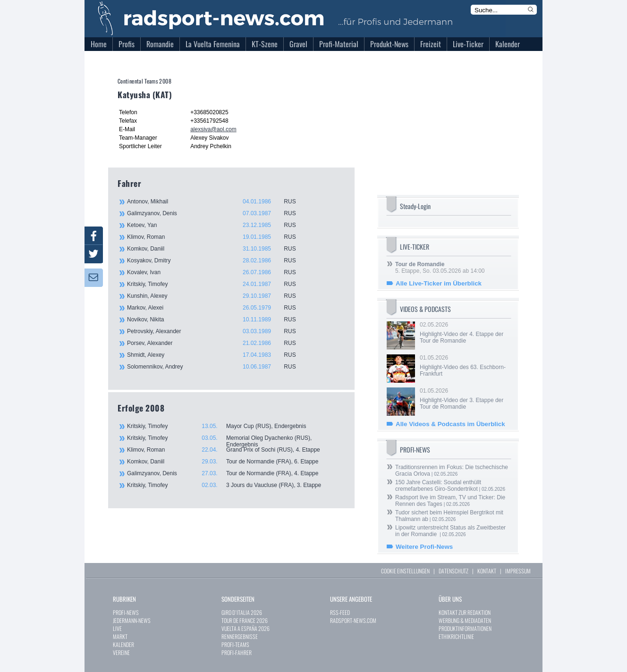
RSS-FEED (340, 612)
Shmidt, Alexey (217, 355)
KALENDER (123, 644)
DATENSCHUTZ (453, 571)
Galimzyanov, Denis (217, 213)
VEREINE (121, 652)
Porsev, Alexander (217, 343)
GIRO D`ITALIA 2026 (242, 612)
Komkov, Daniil (217, 249)
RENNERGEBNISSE (240, 636)
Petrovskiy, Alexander (217, 331)
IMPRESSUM (518, 571)
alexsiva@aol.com (213, 129)
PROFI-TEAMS (235, 644)
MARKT (120, 636)
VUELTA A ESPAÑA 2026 (246, 628)
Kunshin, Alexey (217, 296)
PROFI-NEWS (126, 612)
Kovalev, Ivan (217, 272)
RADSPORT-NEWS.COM (353, 620)
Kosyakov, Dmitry (217, 260)
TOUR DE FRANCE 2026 (245, 620)
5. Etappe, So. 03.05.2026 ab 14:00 (440, 268)
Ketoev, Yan (217, 225)
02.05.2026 (465, 333)
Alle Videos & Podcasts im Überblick (450, 424)
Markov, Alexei (217, 308)
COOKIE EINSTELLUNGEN (405, 571)
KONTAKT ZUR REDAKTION (465, 612)
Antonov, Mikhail (217, 202)
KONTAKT (487, 571)
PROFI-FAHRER (237, 652)
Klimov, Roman (217, 237)
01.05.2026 (465, 366)
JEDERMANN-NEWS (132, 620)
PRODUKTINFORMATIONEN (465, 628)
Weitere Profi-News (424, 547)
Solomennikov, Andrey (217, 367)
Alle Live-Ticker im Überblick (439, 283)
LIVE (117, 628)
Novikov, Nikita (217, 319)
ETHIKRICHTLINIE (456, 636)
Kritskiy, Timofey (217, 284)
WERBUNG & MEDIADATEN (465, 620)
